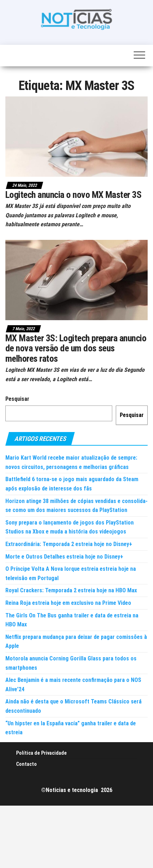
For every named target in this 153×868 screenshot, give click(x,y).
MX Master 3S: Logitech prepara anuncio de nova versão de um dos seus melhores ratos (76, 348)
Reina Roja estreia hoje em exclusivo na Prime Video (68, 603)
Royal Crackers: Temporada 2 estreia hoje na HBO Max (71, 590)
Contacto (26, 764)
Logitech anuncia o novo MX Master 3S (73, 195)
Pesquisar (17, 399)
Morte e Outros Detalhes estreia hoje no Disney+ (64, 557)
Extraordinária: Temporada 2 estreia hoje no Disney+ (69, 544)
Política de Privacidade (41, 753)
